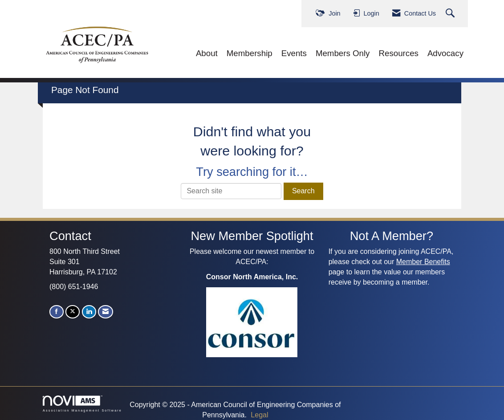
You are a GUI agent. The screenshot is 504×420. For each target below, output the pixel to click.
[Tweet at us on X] (73, 312)
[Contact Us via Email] (106, 312)
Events (294, 53)
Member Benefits (423, 262)
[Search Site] (451, 14)
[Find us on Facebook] (57, 312)
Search (303, 191)
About (207, 53)
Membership (250, 53)
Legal (259, 415)
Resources (398, 53)
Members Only (343, 53)
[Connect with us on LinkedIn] (89, 312)
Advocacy (445, 53)
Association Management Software (82, 404)
